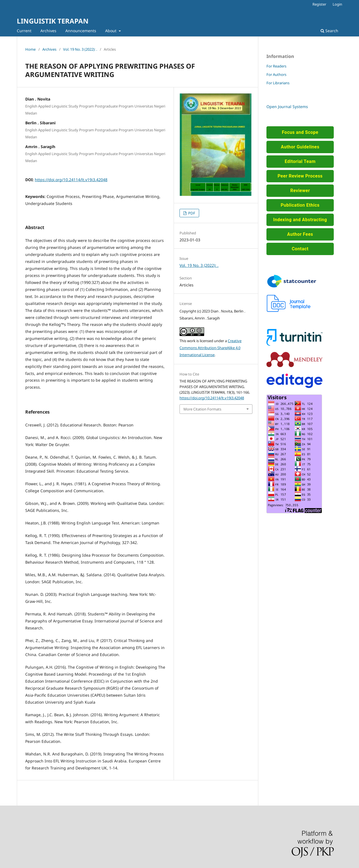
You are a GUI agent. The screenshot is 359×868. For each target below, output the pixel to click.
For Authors (276, 74)
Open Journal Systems (287, 107)
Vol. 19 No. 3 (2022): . (80, 49)
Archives (48, 31)
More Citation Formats (202, 409)
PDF (191, 213)
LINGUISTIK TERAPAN (53, 21)
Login (337, 4)
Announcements (81, 31)
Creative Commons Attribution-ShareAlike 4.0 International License (210, 348)
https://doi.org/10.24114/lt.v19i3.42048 (71, 180)
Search (329, 31)
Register (319, 4)
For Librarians (278, 83)
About (111, 31)
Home (30, 49)
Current (24, 31)
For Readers (276, 66)
